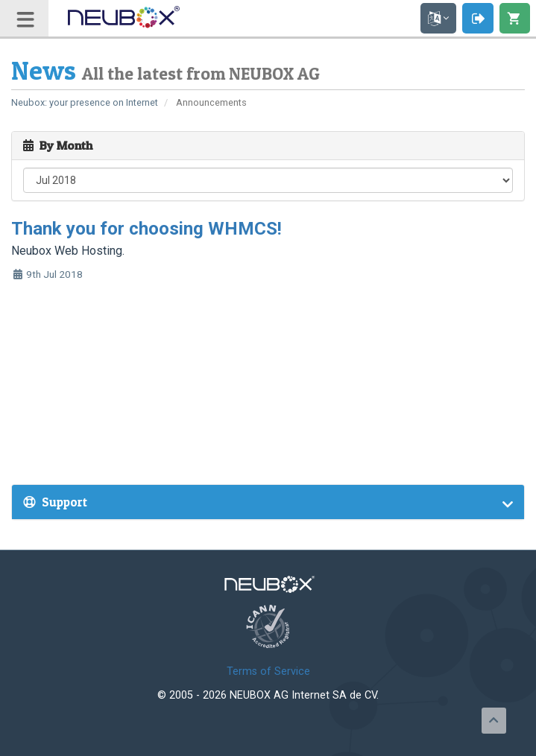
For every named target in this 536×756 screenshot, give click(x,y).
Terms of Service (268, 671)
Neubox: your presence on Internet (85, 102)
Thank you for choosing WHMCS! (146, 229)
